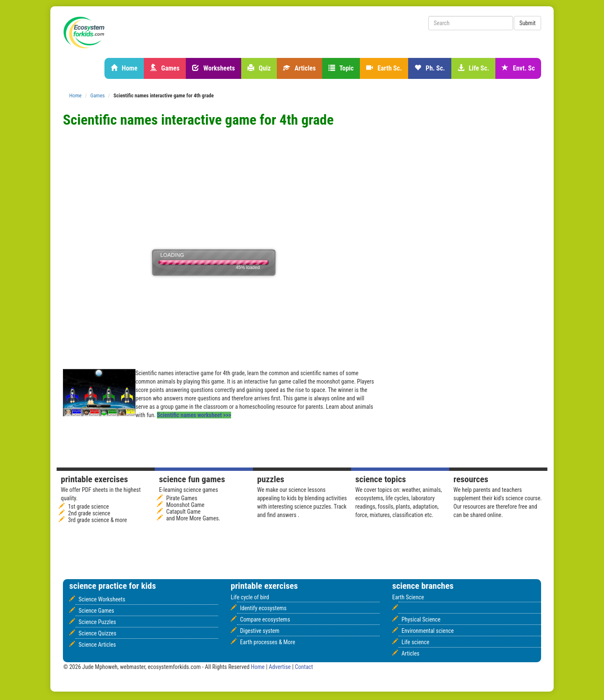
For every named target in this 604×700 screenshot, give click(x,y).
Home (124, 68)
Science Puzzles (97, 622)
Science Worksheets (102, 599)
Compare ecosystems (265, 619)
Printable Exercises (94, 479)
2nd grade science (89, 513)
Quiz (259, 68)
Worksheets (213, 68)
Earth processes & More (268, 642)
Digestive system (260, 631)
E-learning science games (189, 490)
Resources (471, 479)
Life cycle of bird (250, 597)
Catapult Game (183, 512)
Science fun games (192, 479)
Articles (299, 68)
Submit (527, 23)
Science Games (96, 611)
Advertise (281, 667)
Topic (341, 68)
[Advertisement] (216, 135)
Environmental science (427, 631)
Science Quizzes (97, 633)
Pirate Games (182, 498)
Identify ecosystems (263, 608)
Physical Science (421, 619)
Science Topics (381, 479)
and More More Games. (193, 518)
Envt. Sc (518, 68)
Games (165, 68)
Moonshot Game (185, 505)
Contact (304, 667)
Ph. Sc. (430, 68)
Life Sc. (473, 68)
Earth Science (408, 597)
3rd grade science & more (97, 520)
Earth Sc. (384, 68)
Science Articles (97, 645)
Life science (415, 642)
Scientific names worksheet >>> (194, 415)
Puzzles (271, 479)
